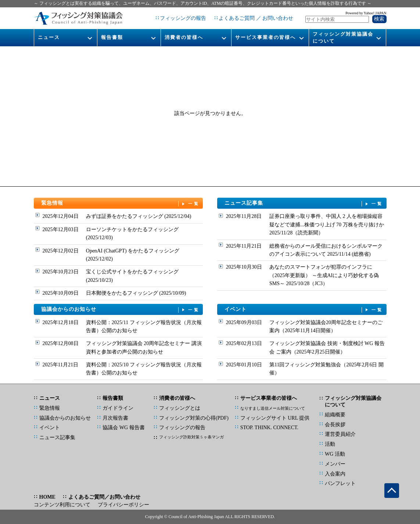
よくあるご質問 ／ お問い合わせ (256, 18)
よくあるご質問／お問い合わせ (104, 497)
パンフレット (340, 483)
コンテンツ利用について (62, 505)
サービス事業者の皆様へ (265, 37)
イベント (304, 310)
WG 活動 (335, 454)
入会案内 (335, 474)
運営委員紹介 (340, 434)
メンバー (335, 464)
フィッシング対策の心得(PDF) (194, 418)
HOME (47, 497)
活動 (330, 444)
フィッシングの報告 (183, 18)
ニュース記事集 (304, 203)
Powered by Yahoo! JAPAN (366, 13)
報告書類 (112, 37)
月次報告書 (115, 418)
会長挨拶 (335, 425)
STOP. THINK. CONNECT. (269, 428)
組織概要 (335, 415)
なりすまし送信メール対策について (273, 408)
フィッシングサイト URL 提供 (275, 418)
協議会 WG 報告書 (123, 428)
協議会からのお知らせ (121, 310)
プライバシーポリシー (123, 505)
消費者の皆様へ (184, 37)
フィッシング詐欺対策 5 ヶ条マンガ (191, 437)
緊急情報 (121, 203)
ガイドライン (118, 408)
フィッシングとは (180, 408)
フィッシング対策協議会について (343, 37)
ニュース (49, 37)
